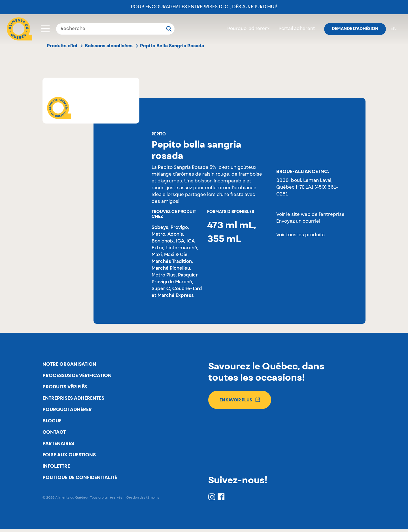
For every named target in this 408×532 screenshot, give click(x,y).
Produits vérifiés (65, 388)
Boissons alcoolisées (109, 46)
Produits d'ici (62, 46)
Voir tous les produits (300, 235)
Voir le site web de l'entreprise (310, 215)
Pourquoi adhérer (67, 411)
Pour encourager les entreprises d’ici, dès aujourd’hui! (204, 7)
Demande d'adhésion (355, 29)
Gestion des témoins (143, 501)
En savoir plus (240, 400)
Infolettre (56, 469)
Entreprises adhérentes (73, 399)
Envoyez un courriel (298, 222)
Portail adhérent (297, 29)
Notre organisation (69, 365)
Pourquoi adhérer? (248, 29)
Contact (54, 434)
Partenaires (58, 446)
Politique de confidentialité (80, 481)
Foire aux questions (69, 457)
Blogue (52, 423)
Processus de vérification (77, 376)
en (394, 29)
